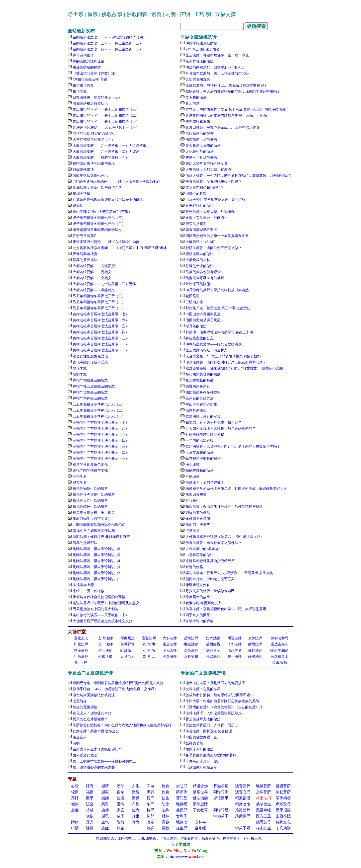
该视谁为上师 (83, 585)
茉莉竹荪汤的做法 (199, 61)
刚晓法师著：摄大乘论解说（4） (98, 561)
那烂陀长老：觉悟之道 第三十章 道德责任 (217, 308)
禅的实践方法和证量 (88, 61)
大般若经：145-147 (200, 242)
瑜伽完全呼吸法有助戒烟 (204, 278)
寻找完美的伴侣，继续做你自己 (210, 591)
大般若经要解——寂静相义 (93, 290)
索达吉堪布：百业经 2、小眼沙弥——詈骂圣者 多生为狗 (229, 573)
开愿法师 (213, 656)
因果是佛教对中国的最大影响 (95, 609)
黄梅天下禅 (81, 194)
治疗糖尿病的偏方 (199, 134)
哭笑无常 (192, 531)
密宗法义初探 (196, 224)
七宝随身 (79, 701)
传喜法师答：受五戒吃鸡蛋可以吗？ (213, 182)
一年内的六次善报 (199, 441)
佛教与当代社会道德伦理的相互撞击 (100, 597)
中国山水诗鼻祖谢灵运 (203, 314)
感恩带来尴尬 (196, 410)
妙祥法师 (255, 650)
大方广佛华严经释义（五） (93, 140)
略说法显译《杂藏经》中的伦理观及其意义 (106, 603)
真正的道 (192, 103)
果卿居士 (128, 638)
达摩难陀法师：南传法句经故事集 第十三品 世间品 (226, 115)
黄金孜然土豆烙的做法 (203, 146)
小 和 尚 (149, 650)
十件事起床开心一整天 (203, 761)
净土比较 (192, 465)
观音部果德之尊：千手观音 (93, 513)
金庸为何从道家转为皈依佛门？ (97, 749)
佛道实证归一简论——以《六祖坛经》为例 (106, 242)
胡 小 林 (81, 662)
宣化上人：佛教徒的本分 (92, 713)
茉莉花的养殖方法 (199, 398)
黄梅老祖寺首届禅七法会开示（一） (100, 350)
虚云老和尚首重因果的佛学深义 (97, 230)
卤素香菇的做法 (84, 755)
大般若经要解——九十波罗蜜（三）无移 (104, 284)
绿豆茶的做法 (196, 326)
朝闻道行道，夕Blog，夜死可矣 (209, 579)
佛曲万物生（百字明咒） (92, 519)
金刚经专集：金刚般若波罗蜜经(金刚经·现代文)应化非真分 (118, 683)
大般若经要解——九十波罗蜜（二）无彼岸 (106, 152)
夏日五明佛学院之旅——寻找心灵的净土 (104, 761)
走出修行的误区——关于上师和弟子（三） (106, 109)
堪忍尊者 (235, 650)
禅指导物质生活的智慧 (90, 380)
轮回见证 (192, 296)
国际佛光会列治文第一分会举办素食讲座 (217, 236)
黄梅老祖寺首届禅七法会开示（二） (100, 344)
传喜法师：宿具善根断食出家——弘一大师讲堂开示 (225, 609)
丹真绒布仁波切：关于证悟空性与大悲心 (217, 73)
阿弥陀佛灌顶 (83, 170)
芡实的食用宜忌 (197, 79)
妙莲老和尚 (279, 651)
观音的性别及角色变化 (90, 356)
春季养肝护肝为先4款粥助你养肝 (210, 755)
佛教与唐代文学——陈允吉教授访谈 (213, 344)
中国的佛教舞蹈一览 (201, 737)
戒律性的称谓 (196, 194)
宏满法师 (105, 638)
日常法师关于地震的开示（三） (97, 97)
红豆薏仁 (192, 501)
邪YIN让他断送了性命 (202, 49)
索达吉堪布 (280, 644)
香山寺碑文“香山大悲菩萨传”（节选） (102, 212)
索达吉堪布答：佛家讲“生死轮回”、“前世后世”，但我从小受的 (234, 368)
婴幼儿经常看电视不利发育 (206, 164)
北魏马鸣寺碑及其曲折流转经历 (210, 561)
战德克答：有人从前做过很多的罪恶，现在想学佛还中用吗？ (232, 91)
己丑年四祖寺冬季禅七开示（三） (99, 296)
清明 (76, 743)
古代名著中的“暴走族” (202, 549)
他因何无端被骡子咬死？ (204, 320)
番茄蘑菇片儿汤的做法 (203, 719)
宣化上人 (81, 638)
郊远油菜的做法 (197, 513)
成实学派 (79, 374)
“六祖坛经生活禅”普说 (89, 79)
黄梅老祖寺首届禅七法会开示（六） (100, 320)
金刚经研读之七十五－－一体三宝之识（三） (107, 43)
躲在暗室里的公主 (199, 338)
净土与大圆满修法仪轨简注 (93, 695)
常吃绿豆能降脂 (197, 284)
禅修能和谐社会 (84, 254)
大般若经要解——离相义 (92, 272)
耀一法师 (235, 656)
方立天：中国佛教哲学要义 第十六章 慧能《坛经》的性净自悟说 (235, 109)
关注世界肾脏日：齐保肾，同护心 (211, 725)
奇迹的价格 (194, 567)
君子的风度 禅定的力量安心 (94, 134)
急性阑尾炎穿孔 (197, 386)
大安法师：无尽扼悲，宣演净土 (210, 170)
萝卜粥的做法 (196, 97)
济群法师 (170, 656)
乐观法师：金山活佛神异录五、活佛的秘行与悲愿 (224, 507)
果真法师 (280, 663)
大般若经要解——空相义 (92, 278)
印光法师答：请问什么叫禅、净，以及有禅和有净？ (225, 362)
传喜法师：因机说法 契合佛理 (208, 731)
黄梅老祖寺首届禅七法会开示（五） (100, 326)
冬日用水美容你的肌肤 (203, 374)
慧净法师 (81, 650)
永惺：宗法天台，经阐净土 (206, 218)
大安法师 (170, 638)
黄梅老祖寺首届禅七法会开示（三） (100, 338)
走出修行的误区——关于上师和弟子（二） (106, 115)
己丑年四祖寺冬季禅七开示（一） (99, 308)
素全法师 (170, 644)
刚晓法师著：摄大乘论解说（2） (98, 573)
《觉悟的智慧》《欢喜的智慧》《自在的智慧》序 (224, 707)
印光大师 (170, 650)
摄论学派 (79, 91)
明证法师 (235, 638)
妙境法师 (255, 644)
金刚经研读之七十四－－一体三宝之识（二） (107, 49)
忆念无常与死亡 (84, 236)
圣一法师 (105, 650)
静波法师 (255, 656)
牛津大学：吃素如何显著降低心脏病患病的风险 (222, 701)
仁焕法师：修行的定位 (203, 416)
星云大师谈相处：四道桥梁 (206, 350)
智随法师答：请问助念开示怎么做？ (213, 248)
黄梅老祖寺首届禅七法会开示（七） (100, 314)
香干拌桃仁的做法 (199, 206)
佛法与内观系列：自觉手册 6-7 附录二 (214, 67)
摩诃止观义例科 (197, 585)
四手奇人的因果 (197, 615)
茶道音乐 (79, 737)
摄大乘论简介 (83, 85)
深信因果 (221, 798)
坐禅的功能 (194, 743)
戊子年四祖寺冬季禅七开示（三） (99, 218)
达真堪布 (191, 656)
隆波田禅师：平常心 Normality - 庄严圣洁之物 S (222, 128)
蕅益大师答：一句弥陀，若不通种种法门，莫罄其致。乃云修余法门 (238, 176)
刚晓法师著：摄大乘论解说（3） (98, 567)
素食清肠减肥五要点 (201, 230)
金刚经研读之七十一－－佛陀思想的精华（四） (109, 37)
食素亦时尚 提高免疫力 (203, 603)
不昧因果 (192, 477)
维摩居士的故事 (197, 597)
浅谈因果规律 (196, 495)
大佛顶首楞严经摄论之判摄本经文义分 (102, 621)
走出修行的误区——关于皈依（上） (100, 615)
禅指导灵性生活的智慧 (90, 392)
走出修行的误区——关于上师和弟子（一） (106, 122)
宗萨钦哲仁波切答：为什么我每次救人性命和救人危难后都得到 (121, 725)
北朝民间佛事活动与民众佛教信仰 (99, 525)
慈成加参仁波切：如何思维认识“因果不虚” (218, 695)
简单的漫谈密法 (84, 543)
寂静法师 (255, 638)
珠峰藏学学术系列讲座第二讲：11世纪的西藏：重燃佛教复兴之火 (236, 489)
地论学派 (79, 368)
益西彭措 (213, 644)
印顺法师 (81, 656)
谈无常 (77, 206)
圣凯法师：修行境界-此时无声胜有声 (101, 537)
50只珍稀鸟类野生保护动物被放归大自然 (217, 290)
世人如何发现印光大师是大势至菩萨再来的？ (220, 428)
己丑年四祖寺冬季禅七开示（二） (99, 302)
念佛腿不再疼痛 (197, 519)
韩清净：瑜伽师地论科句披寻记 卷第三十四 (219, 332)
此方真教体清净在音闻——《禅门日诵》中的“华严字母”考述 (119, 248)
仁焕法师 (191, 650)
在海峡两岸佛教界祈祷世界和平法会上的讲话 (107, 200)
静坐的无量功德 (84, 707)
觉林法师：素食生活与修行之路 (97, 188)
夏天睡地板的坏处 (199, 380)
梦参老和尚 (280, 638)
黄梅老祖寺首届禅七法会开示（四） (100, 332)
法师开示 (213, 650)
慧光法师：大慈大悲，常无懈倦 (210, 212)
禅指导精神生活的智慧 (90, 398)
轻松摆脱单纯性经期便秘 (204, 435)
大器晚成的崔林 (197, 260)
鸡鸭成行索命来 (197, 122)
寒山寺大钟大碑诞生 (201, 404)
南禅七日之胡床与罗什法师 (93, 531)
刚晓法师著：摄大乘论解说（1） (98, 579)
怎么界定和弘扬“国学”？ (204, 188)
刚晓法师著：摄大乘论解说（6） (98, 549)
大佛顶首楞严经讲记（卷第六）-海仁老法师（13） (224, 537)
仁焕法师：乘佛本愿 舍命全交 (95, 731)
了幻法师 (235, 644)
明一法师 (105, 644)
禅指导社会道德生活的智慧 (93, 386)
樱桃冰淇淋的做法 (199, 254)
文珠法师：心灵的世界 (203, 689)
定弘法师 (149, 638)
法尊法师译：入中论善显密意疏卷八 (213, 713)
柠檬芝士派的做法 (199, 266)
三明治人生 (194, 302)
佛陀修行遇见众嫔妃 (201, 43)
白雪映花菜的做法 (199, 555)
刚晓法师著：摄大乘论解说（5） (98, 555)
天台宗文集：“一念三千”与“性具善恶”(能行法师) (223, 356)
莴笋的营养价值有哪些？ (204, 272)
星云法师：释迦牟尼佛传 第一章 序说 (217, 55)
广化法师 (81, 644)
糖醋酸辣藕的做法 (199, 471)
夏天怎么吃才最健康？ (90, 719)
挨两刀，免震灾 (197, 525)
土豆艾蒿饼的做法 (199, 453)
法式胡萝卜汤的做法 (201, 140)
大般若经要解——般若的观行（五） (100, 158)
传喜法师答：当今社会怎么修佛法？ (213, 543)
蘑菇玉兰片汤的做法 (201, 158)
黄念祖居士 (280, 656)
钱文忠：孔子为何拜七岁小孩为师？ (213, 422)
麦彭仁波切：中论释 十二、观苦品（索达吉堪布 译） (226, 85)
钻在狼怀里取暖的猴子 (203, 459)
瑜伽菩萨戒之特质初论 (90, 103)
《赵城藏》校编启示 (201, 767)
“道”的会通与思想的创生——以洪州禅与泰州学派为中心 (116, 182)
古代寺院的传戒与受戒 (90, 362)
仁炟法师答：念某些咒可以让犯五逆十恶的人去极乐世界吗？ (232, 447)
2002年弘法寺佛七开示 (90, 176)
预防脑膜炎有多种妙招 (203, 392)
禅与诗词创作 (83, 55)
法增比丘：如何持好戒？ (204, 483)
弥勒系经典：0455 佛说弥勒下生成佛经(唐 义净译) (114, 689)
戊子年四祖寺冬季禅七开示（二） (99, 224)
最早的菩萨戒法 (84, 260)
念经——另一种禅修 (88, 591)
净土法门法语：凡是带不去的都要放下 (215, 683)
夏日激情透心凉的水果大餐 (93, 767)
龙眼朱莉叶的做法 (199, 749)
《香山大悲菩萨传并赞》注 (93, 73)
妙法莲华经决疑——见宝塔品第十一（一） (106, 128)
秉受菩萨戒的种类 (86, 67)
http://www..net (187, 857)
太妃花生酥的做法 (199, 152)
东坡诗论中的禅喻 (199, 621)
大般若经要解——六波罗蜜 (93, 266)
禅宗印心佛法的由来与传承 (93, 164)
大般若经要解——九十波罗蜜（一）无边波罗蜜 (109, 146)
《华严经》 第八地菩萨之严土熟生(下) (215, 200)
